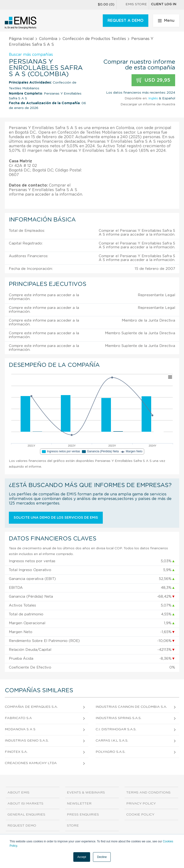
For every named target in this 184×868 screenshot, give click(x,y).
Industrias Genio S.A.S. (27, 741)
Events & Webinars (86, 793)
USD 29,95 (153, 80)
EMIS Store (133, 5)
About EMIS (18, 793)
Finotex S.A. (16, 752)
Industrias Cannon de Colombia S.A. (131, 707)
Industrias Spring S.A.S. (118, 718)
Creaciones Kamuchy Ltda (31, 763)
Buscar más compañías (31, 55)
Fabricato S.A (18, 718)
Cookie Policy (140, 815)
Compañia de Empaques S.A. (31, 707)
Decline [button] (102, 857)
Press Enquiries (83, 815)
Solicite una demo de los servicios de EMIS (56, 518)
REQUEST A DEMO (126, 21)
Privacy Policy (141, 804)
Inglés (153, 98)
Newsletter (79, 804)
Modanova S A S (20, 729)
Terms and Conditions (148, 793)
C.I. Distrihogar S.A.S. (116, 729)
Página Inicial (21, 39)
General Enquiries (26, 815)
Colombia (48, 39)
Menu (166, 21)
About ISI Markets (25, 804)
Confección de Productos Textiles (94, 39)
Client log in (164, 4)
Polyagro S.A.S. (110, 752)
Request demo (22, 826)
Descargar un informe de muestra (148, 104)
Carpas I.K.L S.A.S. (112, 741)
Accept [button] (82, 857)
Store (73, 826)
